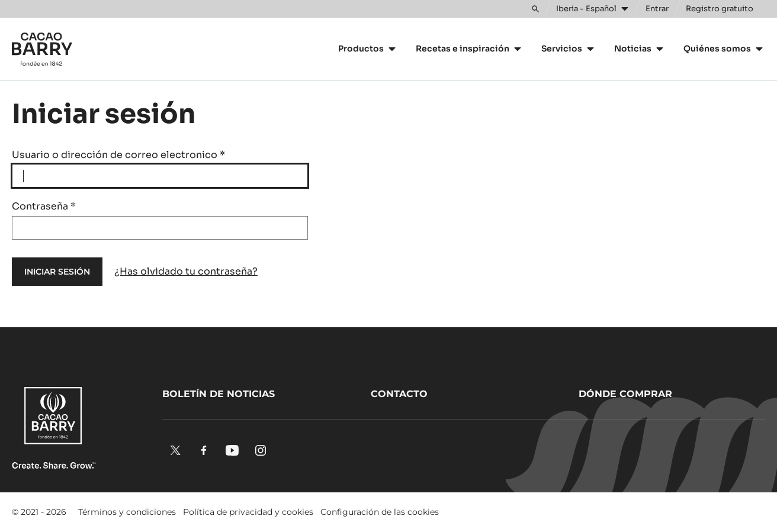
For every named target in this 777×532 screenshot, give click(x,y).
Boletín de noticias (219, 394)
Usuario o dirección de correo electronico (118, 155)
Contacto (399, 394)
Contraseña (44, 206)
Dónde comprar (625, 394)
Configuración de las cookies (380, 512)
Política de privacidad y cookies (248, 512)
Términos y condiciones (127, 512)
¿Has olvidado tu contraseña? (186, 271)
